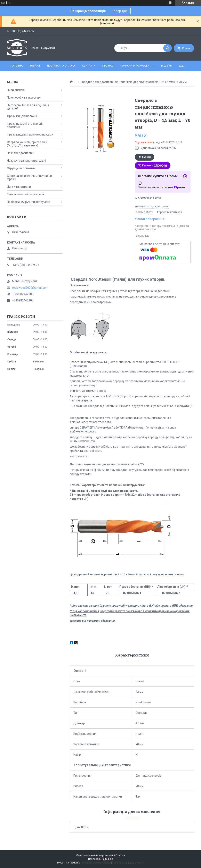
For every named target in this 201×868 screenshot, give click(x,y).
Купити (146, 157)
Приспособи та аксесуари (24, 98)
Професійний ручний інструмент (29, 202)
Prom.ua (120, 855)
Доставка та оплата (61, 66)
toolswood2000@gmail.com (30, 288)
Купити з (155, 166)
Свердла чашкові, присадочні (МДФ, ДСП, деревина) (27, 144)
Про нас (108, 66)
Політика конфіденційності (128, 863)
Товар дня (120, 11)
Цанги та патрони (19, 187)
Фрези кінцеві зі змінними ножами (30, 135)
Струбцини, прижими (21, 168)
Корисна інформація (135, 66)
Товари (35, 66)
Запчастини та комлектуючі (26, 194)
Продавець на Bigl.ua (101, 859)
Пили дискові (16, 90)
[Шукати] (168, 48)
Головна (17, 66)
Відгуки (167, 66)
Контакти (89, 66)
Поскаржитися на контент (96, 863)
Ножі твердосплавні (21, 153)
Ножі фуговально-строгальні (26, 161)
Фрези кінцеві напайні (22, 116)
